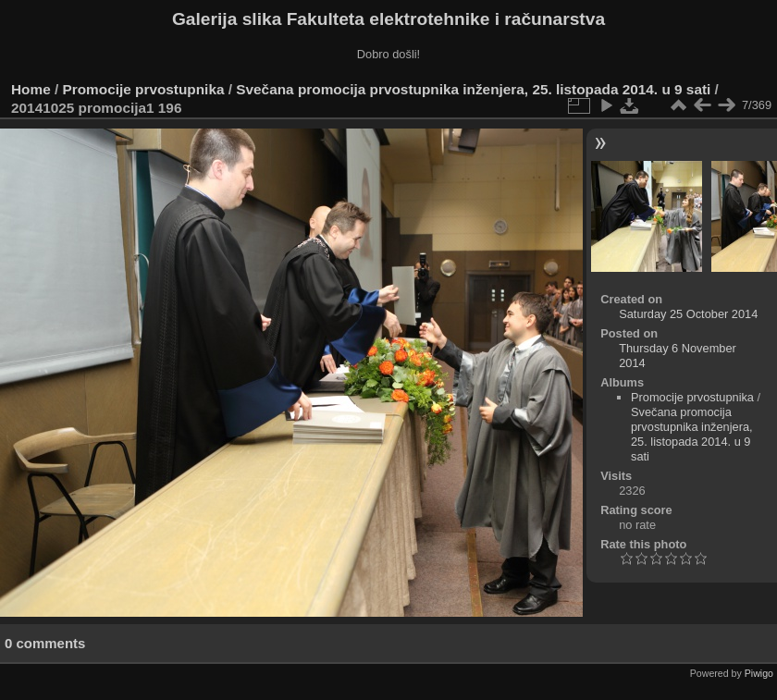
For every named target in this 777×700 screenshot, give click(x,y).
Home (31, 89)
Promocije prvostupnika (144, 89)
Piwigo (759, 673)
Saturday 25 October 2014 (688, 314)
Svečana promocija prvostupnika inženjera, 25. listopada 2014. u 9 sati (473, 89)
